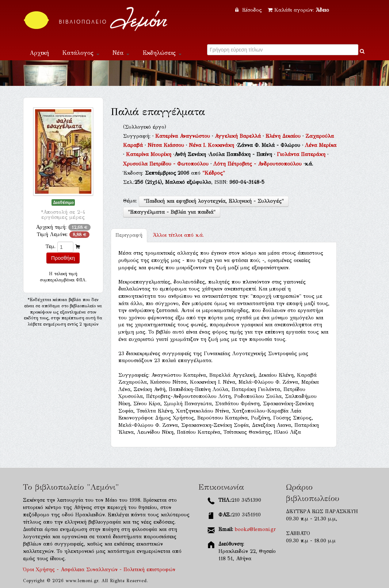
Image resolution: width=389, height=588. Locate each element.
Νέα (121, 53)
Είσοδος (249, 10)
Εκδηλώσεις (162, 53)
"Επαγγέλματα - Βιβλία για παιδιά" (172, 212)
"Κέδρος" (214, 173)
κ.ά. (178, 235)
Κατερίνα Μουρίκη (150, 154)
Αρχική (39, 53)
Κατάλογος (81, 53)
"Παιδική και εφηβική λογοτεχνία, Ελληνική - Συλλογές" (214, 201)
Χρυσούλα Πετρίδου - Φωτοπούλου (167, 164)
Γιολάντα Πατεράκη (302, 154)
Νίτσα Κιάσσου (167, 145)
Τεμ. (51, 246)
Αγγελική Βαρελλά (239, 136)
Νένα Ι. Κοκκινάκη (212, 145)
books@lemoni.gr (255, 529)
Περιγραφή (129, 235)
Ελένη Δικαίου (284, 136)
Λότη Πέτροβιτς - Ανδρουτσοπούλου (258, 164)
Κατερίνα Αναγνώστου (184, 136)
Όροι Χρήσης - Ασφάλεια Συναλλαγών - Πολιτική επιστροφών (99, 570)
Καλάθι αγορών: (298, 10)
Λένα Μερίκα (321, 145)
